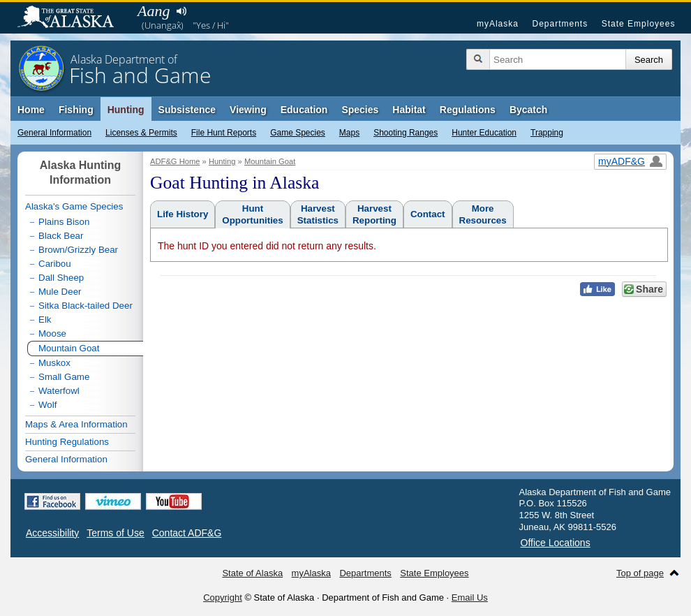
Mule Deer (60, 292)
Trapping (547, 133)
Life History (183, 214)
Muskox (54, 363)
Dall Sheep (61, 278)
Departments (560, 24)
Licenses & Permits (141, 133)
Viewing (248, 110)
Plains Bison (64, 222)
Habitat (409, 110)
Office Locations (556, 543)
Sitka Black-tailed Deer (86, 306)
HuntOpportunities (252, 214)
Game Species (298, 133)
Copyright (223, 597)
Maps (349, 133)
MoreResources (483, 214)
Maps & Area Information (76, 424)
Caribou (55, 264)
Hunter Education (484, 133)
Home (31, 110)
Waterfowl (59, 391)
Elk (45, 320)
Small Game (64, 377)
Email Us (470, 597)
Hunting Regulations (67, 442)
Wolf (47, 405)
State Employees (639, 24)
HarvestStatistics (318, 214)
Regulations (468, 110)
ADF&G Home (175, 161)
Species (360, 110)
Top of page (640, 573)
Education (304, 110)
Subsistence (187, 110)
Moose (52, 333)
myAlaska (498, 24)
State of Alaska (73, 18)
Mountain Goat (270, 161)
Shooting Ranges (406, 133)
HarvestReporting (374, 214)
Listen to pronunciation (181, 11)
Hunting (126, 110)
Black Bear (61, 236)
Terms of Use (115, 533)
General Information (54, 133)
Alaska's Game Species (74, 206)
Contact (428, 214)
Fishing (76, 110)
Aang (154, 11)
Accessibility (52, 533)
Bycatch (528, 110)
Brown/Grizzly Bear (78, 250)
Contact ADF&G (187, 533)
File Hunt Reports (224, 133)
